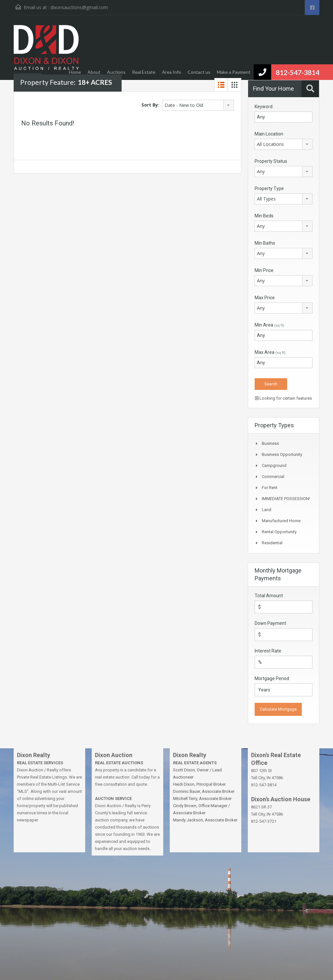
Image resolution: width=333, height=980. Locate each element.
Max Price (265, 298)
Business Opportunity (282, 454)
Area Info (172, 72)
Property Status (271, 161)
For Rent (270, 488)
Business (270, 443)
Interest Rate (268, 651)
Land (266, 510)
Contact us (199, 72)
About (94, 72)
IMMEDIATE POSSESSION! (286, 499)
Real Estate (144, 72)
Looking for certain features (283, 398)
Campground (274, 465)
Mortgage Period (272, 678)
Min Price (264, 270)
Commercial (273, 477)
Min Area (269, 325)
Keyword (264, 107)
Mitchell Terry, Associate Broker (202, 799)
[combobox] (198, 105)
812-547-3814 (298, 72)
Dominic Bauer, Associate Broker (204, 791)
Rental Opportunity (279, 532)
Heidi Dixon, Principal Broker (199, 784)
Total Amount (269, 596)
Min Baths (265, 243)
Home (75, 72)
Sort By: (150, 105)
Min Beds (264, 216)
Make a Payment (234, 72)
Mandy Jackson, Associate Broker (205, 820)
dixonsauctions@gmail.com (79, 7)
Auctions (116, 72)
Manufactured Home (281, 521)
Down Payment (270, 623)
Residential (272, 543)
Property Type (269, 188)
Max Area (270, 352)
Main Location (269, 134)
